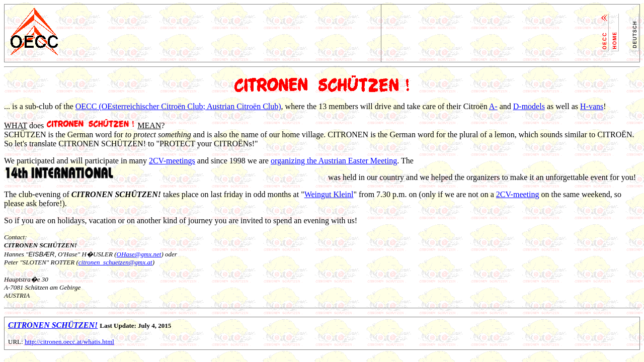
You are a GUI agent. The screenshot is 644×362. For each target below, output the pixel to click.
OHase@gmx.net (139, 254)
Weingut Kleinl (329, 194)
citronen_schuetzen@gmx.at (115, 262)
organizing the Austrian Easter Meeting (334, 161)
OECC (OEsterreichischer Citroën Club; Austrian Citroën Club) (178, 106)
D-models (529, 106)
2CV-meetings (172, 161)
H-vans (592, 106)
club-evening (40, 194)
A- (493, 106)
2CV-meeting (518, 194)
